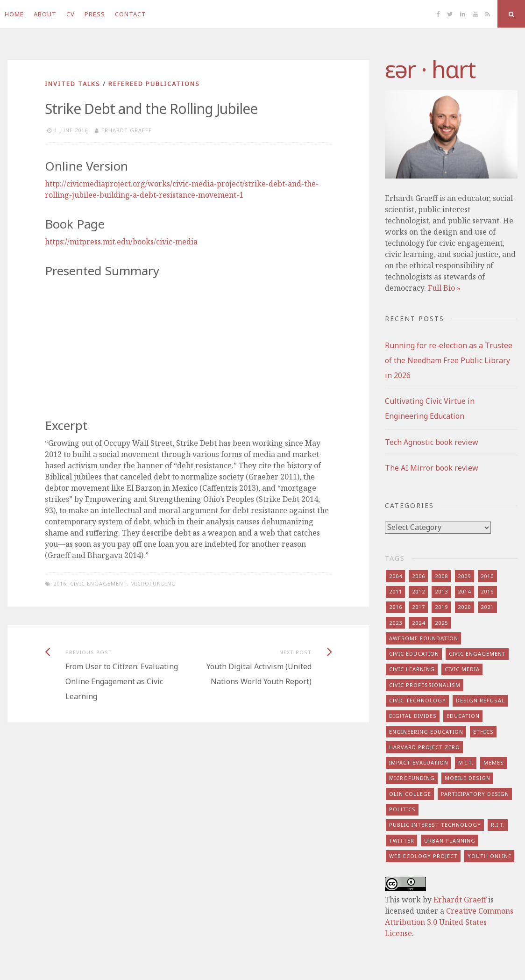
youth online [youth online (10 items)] (490, 856)
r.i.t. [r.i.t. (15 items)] (498, 825)
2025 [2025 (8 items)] (441, 623)
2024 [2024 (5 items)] (419, 623)
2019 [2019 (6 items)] (441, 607)
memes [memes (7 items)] (494, 762)
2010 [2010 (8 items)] (487, 576)
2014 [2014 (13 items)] (464, 591)
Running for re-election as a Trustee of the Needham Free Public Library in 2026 (449, 360)
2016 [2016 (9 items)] (396, 607)
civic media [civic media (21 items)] (462, 669)
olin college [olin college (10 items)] (410, 794)
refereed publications (154, 84)
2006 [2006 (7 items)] (419, 576)
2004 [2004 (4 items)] (396, 576)
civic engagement (98, 583)
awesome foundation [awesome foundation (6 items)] (424, 638)
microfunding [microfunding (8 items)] (412, 778)
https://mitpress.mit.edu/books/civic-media (121, 242)
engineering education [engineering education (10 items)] (426, 732)
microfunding (153, 583)
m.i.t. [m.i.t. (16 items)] (466, 762)
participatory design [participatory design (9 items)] (475, 794)
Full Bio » (444, 288)
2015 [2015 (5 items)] (487, 591)
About (45, 14)
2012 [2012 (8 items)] (419, 591)
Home (14, 14)
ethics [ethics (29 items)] (483, 732)
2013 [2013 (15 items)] (441, 591)
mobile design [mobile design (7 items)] (468, 778)
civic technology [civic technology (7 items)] (418, 700)
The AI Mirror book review (432, 468)
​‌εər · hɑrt (430, 69)
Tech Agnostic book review (432, 442)
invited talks (73, 84)
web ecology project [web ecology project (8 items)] (423, 856)
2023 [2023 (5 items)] (396, 623)
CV (71, 14)
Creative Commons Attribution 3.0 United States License (449, 922)
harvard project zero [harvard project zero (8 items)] (425, 747)
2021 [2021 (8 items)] (487, 607)
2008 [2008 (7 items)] (441, 576)
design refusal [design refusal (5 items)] (480, 700)
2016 (60, 583)
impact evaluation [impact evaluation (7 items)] (419, 762)
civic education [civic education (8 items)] (414, 654)
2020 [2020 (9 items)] (464, 607)
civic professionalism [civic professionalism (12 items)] (425, 685)
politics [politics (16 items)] (402, 809)
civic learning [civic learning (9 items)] (412, 669)
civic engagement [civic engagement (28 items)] (477, 654)
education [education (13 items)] (463, 716)
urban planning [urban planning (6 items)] (450, 841)
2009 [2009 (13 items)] (464, 576)
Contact (131, 14)
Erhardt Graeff (127, 130)
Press (95, 14)
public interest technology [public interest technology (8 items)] (435, 825)
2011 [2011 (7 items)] (396, 591)
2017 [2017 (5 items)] (419, 607)
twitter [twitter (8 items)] (402, 841)
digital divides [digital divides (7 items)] (413, 716)
